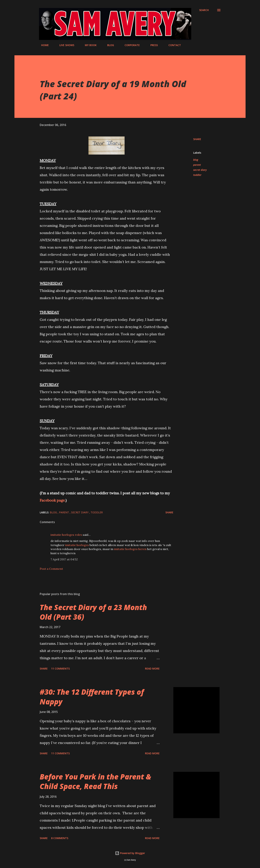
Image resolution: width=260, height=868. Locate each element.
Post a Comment (51, 569)
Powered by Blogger (130, 853)
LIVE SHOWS (65, 45)
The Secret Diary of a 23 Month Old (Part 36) (93, 612)
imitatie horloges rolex (66, 535)
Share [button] (197, 139)
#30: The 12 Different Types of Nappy (92, 697)
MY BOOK (89, 45)
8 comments (60, 838)
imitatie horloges (77, 545)
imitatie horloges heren (130, 549)
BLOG (108, 45)
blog (196, 160)
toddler (197, 175)
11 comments (60, 669)
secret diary (200, 170)
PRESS (152, 45)
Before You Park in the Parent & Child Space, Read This (95, 781)
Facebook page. (53, 500)
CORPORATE (130, 45)
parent (197, 165)
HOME (43, 45)
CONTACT (173, 45)
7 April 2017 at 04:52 (64, 559)
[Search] (204, 10)
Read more (152, 669)
